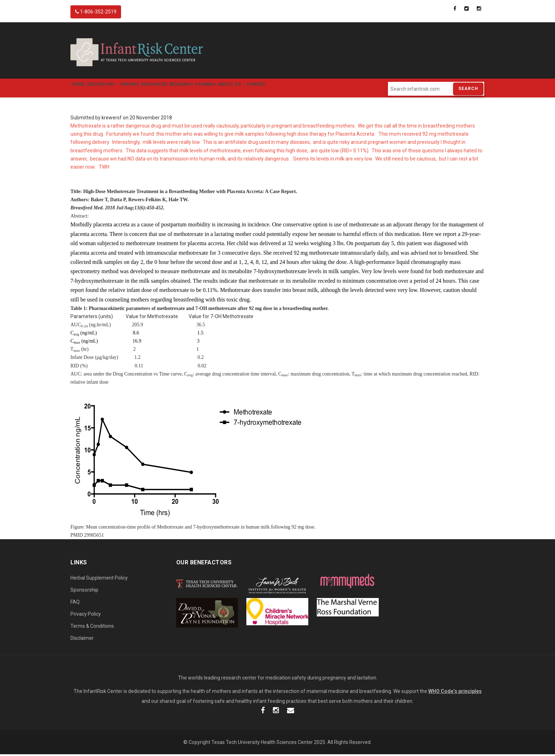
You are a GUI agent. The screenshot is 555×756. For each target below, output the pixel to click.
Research (211, 89)
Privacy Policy (86, 615)
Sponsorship (84, 591)
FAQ (75, 603)
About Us (274, 89)
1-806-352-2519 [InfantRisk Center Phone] (96, 12)
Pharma (242, 89)
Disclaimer (82, 639)
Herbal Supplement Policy (99, 579)
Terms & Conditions (92, 627)
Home (81, 89)
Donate (306, 89)
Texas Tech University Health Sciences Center (262, 744)
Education (112, 89)
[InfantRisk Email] (291, 712)
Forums (146, 89)
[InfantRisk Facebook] (263, 712)
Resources (177, 89)
